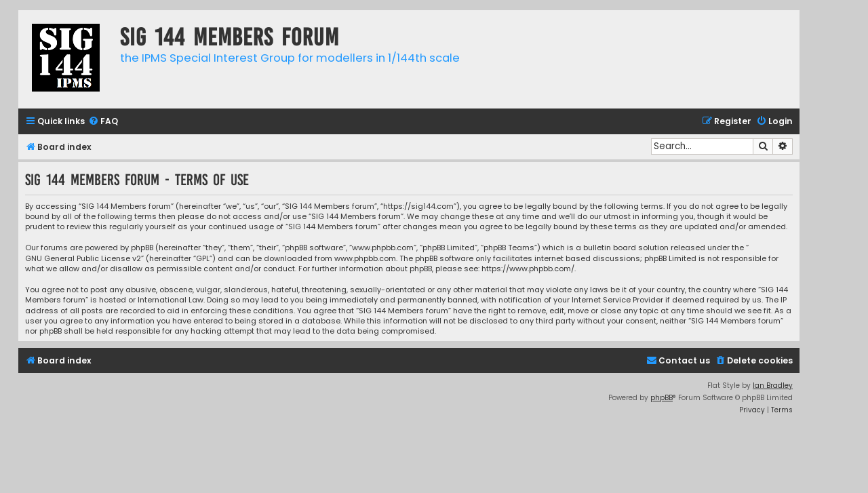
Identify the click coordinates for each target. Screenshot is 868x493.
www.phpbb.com (365, 259)
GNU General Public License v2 (83, 259)
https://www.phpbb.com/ (528, 269)
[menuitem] (103, 122)
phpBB (662, 398)
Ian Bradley (773, 386)
